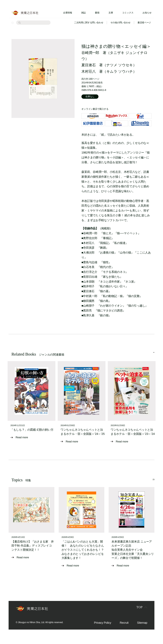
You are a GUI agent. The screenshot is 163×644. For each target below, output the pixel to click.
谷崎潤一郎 (90, 53)
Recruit (124, 629)
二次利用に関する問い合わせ (89, 23)
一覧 (148, 485)
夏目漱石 (89, 65)
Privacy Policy (103, 629)
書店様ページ (144, 23)
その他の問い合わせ (120, 23)
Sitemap (142, 629)
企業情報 (68, 13)
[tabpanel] (31, 404)
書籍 (97, 13)
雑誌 (84, 13)
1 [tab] (154, 355)
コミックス (128, 13)
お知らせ (147, 13)
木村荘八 (89, 71)
